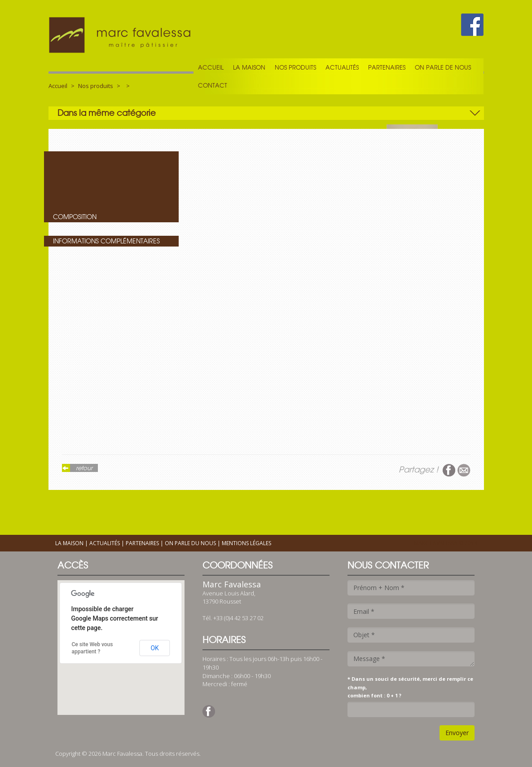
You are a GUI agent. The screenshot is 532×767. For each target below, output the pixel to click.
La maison (249, 67)
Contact (213, 85)
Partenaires (387, 67)
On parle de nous (443, 67)
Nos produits (295, 67)
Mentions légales (246, 543)
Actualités (342, 67)
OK (154, 648)
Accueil (211, 67)
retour (84, 468)
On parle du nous (190, 543)
